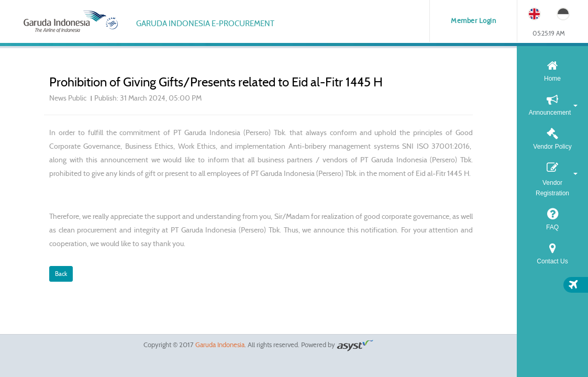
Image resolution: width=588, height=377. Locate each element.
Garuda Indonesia (220, 345)
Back (61, 274)
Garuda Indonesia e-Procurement (205, 24)
